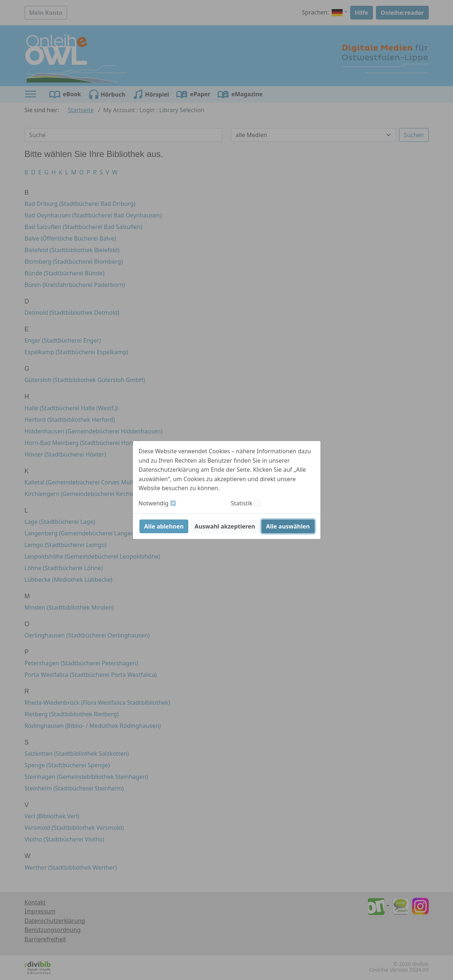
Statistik (242, 503)
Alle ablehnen (164, 526)
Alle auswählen (288, 526)
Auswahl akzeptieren (225, 526)
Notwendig (154, 503)
